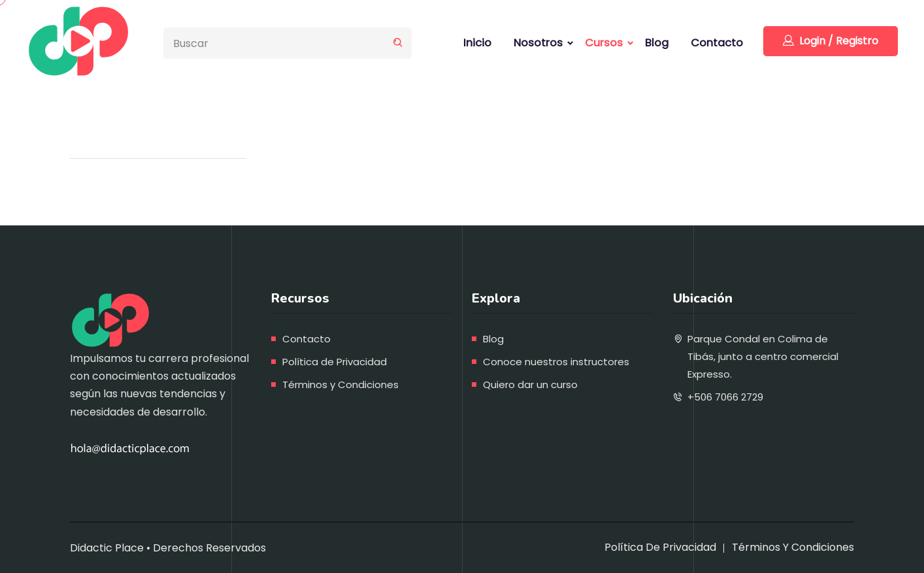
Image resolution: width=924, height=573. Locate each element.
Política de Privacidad (335, 362)
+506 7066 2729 (725, 397)
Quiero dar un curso (530, 385)
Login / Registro (831, 41)
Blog (657, 43)
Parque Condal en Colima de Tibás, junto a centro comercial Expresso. (763, 356)
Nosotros (538, 43)
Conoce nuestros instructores (556, 362)
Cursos (604, 43)
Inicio (477, 43)
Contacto (717, 43)
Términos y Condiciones (340, 385)
